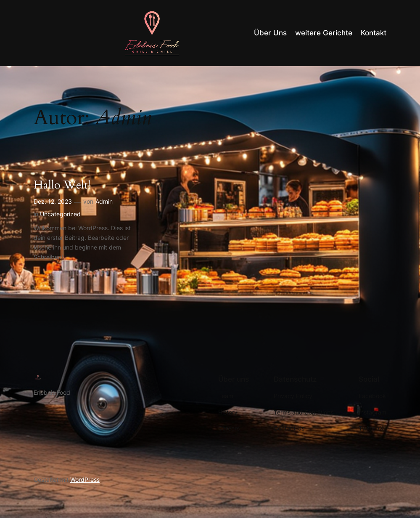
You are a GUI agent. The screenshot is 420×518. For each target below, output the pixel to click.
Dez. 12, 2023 (53, 201)
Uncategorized (60, 214)
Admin (104, 201)
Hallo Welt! (62, 185)
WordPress (85, 479)
